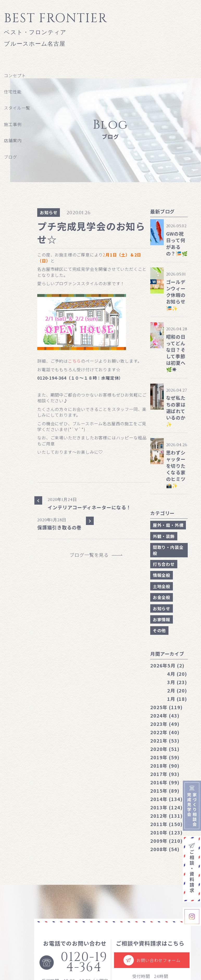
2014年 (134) (166, 799)
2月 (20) (177, 690)
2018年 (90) (165, 766)
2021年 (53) (165, 740)
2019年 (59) (165, 757)
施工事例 (13, 124)
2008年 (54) (165, 849)
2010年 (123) (166, 832)
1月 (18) (177, 699)
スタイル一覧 (17, 108)
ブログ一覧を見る (92, 555)
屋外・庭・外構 (168, 525)
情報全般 (162, 575)
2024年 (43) (165, 715)
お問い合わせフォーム (152, 960)
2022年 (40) (165, 732)
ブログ (10, 157)
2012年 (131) (166, 816)
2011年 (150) (166, 824)
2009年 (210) (166, 841)
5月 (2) (167, 665)
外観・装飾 (164, 536)
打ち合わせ (164, 564)
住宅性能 (13, 92)
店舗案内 (13, 140)
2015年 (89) (165, 791)
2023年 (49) (165, 724)
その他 (159, 630)
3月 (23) (177, 682)
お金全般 (162, 597)
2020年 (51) (165, 749)
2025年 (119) (166, 707)
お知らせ (49, 212)
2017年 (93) (165, 774)
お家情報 (162, 619)
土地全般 (162, 586)
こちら (74, 361)
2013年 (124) (166, 807)
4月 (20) (177, 674)
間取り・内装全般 (168, 550)
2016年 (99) (165, 782)
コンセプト (15, 75)
